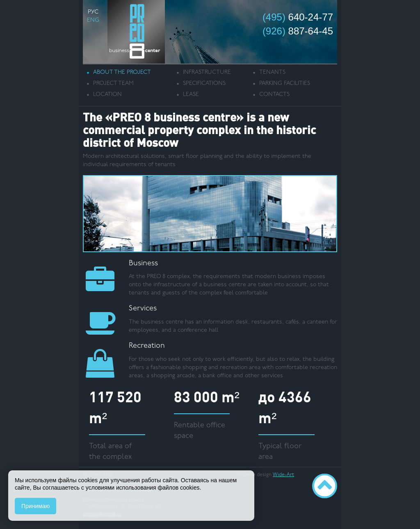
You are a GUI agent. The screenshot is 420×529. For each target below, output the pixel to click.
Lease (191, 95)
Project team (113, 83)
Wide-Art (283, 475)
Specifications (204, 83)
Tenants (272, 72)
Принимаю (35, 506)
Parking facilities (285, 83)
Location (107, 95)
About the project (122, 72)
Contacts (274, 95)
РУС (93, 12)
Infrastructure (207, 72)
